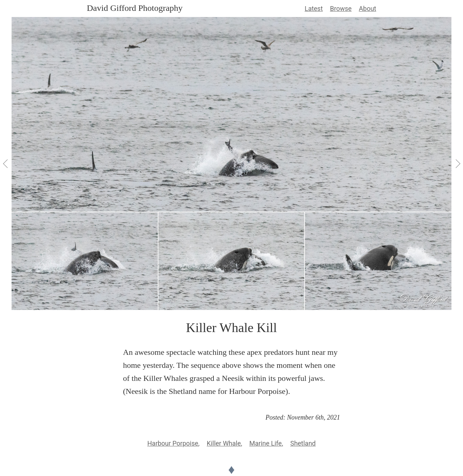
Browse (341, 8)
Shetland (303, 443)
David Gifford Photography (135, 8)
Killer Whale (224, 443)
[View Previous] (6, 163)
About (368, 8)
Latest (314, 8)
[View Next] (457, 163)
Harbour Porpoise (173, 443)
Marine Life (266, 443)
